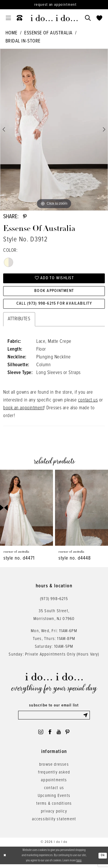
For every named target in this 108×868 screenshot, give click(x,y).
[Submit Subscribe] (86, 718)
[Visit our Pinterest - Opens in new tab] (69, 735)
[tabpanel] (54, 130)
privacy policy (54, 815)
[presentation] (26, 510)
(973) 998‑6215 (54, 601)
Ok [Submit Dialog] (103, 859)
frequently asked (54, 776)
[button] (8, 18)
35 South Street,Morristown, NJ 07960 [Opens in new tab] (54, 617)
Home (12, 33)
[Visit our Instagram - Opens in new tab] (39, 735)
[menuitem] (8, 18)
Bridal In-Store (23, 41)
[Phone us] (20, 18)
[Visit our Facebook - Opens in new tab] (50, 735)
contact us (88, 403)
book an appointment (23, 410)
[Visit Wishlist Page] (99, 18)
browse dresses (54, 768)
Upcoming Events (54, 799)
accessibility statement (54, 823)
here (79, 864)
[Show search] (88, 18)
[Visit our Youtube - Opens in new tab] (59, 735)
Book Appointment (54, 293)
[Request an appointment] (54, 5)
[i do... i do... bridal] (54, 18)
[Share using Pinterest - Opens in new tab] (25, 217)
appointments (54, 784)
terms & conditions (54, 807)
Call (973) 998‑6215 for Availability (54, 306)
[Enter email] (54, 718)
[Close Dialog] (5, 859)
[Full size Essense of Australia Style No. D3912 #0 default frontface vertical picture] (54, 130)
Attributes (19, 321)
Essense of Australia (48, 33)
